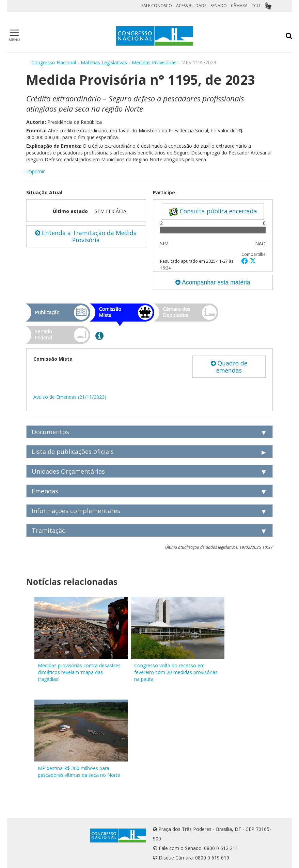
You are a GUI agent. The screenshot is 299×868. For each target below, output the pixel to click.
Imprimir (35, 171)
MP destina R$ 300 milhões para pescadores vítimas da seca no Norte (79, 772)
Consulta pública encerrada (213, 211)
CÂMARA (239, 6)
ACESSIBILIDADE (191, 6)
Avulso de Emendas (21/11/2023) (70, 397)
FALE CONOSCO (157, 6)
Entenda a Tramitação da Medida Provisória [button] (86, 236)
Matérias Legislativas (104, 62)
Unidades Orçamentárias (68, 471)
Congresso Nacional (54, 62)
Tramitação (49, 530)
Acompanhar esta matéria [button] (213, 282)
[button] (246, 261)
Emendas (45, 491)
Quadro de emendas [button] (229, 367)
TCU (256, 6)
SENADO (219, 6)
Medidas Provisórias (154, 62)
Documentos (50, 432)
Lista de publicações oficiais (73, 452)
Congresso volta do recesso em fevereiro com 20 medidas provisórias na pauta (176, 672)
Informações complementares (76, 511)
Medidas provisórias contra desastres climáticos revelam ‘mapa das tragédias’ (79, 672)
